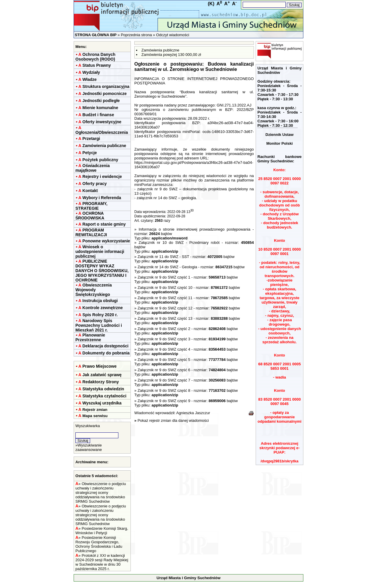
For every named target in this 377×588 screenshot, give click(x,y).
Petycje (90, 153)
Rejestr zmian (95, 410)
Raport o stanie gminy (104, 224)
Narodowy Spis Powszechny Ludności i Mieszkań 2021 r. (99, 325)
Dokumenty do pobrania (106, 353)
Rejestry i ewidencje (102, 176)
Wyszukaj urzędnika (102, 403)
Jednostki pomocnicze (105, 94)
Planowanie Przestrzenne (90, 337)
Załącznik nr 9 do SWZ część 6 (164, 370)
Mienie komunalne (100, 108)
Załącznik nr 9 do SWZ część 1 (164, 277)
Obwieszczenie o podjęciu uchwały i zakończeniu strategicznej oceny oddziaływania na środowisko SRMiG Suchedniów (101, 493)
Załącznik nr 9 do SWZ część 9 (164, 401)
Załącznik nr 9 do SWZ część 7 (164, 380)
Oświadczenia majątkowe (92, 168)
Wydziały (91, 72)
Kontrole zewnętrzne (103, 308)
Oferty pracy (95, 184)
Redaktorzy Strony (101, 382)
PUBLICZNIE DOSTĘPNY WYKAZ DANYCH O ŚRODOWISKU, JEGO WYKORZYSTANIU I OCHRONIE (102, 271)
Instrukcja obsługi (100, 301)
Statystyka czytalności (104, 396)
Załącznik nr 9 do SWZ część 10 (165, 288)
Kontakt (90, 191)
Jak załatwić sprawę (102, 375)
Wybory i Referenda (102, 198)
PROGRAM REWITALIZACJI (91, 232)
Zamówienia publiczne (104, 146)
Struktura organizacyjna (106, 86)
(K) (211, 4)
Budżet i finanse (98, 115)
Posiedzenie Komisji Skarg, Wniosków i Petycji (102, 531)
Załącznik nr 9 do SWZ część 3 (164, 339)
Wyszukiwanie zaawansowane (89, 447)
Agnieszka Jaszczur (193, 413)
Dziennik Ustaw (279, 135)
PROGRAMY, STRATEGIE (91, 206)
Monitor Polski (280, 143)
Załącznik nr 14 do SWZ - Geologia (167, 267)
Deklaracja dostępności (105, 346)
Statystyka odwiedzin (103, 389)
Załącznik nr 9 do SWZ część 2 (164, 329)
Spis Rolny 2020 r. (100, 315)
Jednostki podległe (101, 101)
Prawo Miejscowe (100, 366)
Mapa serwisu (95, 416)
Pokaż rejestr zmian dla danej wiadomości (173, 420)
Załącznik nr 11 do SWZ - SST (163, 257)
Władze (90, 79)
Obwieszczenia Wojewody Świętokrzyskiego (94, 290)
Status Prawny (97, 65)
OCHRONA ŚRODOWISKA (90, 216)
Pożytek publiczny (100, 160)
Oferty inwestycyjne (102, 122)
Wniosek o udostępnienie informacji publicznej (100, 251)
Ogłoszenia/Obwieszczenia (102, 132)
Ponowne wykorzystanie (106, 241)
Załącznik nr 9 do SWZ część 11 (165, 298)
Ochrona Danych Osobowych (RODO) (95, 57)
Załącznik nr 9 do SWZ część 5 (164, 360)
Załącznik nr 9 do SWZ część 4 (164, 349)
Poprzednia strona (136, 35)
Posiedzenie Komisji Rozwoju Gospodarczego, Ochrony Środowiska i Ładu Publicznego (99, 544)
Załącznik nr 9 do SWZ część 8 (164, 390)
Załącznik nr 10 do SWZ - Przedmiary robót (179, 243)
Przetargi (91, 139)
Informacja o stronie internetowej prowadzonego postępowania (195, 229)
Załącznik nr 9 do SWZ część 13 (165, 318)
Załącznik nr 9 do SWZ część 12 (165, 308)
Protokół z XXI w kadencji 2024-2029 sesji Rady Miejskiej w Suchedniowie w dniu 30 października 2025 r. (102, 562)
